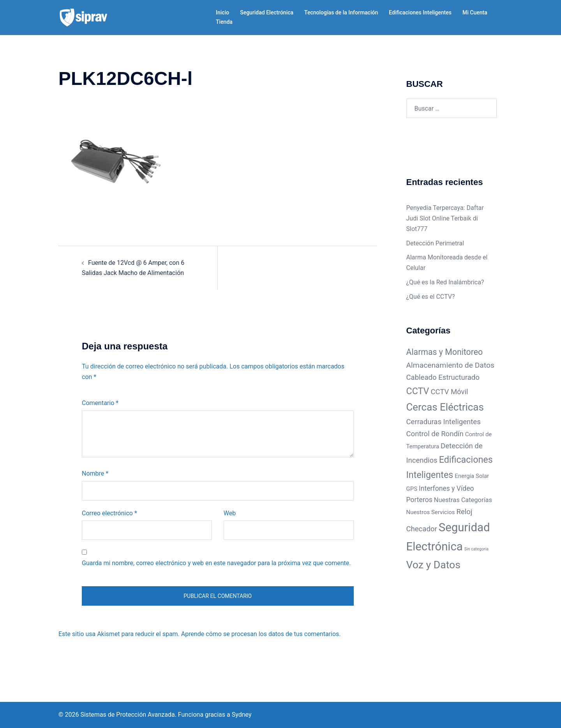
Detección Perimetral (435, 243)
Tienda (224, 22)
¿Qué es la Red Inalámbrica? (445, 282)
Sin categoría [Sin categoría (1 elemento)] (476, 549)
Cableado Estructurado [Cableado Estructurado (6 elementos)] (443, 377)
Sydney (242, 715)
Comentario (100, 403)
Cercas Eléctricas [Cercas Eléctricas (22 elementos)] (445, 407)
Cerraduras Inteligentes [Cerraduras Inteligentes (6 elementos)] (444, 422)
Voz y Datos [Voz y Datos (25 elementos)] (434, 565)
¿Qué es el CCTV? (431, 297)
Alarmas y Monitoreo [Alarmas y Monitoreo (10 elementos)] (445, 352)
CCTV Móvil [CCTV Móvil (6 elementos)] (449, 392)
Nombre (95, 473)
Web (230, 513)
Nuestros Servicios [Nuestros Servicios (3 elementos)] (431, 512)
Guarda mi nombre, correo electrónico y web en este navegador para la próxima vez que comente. (216, 563)
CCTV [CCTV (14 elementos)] (418, 391)
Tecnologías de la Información (341, 12)
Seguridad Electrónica (267, 12)
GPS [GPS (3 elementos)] (412, 489)
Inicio (222, 12)
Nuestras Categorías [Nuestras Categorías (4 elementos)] (463, 500)
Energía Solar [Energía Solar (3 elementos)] (472, 476)
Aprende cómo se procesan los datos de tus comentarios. (261, 634)
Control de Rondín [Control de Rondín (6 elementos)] (435, 434)
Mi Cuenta (475, 12)
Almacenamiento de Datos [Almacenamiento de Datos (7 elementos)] (450, 365)
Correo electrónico (109, 513)
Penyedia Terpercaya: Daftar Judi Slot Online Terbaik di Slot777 (445, 218)
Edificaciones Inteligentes (420, 12)
